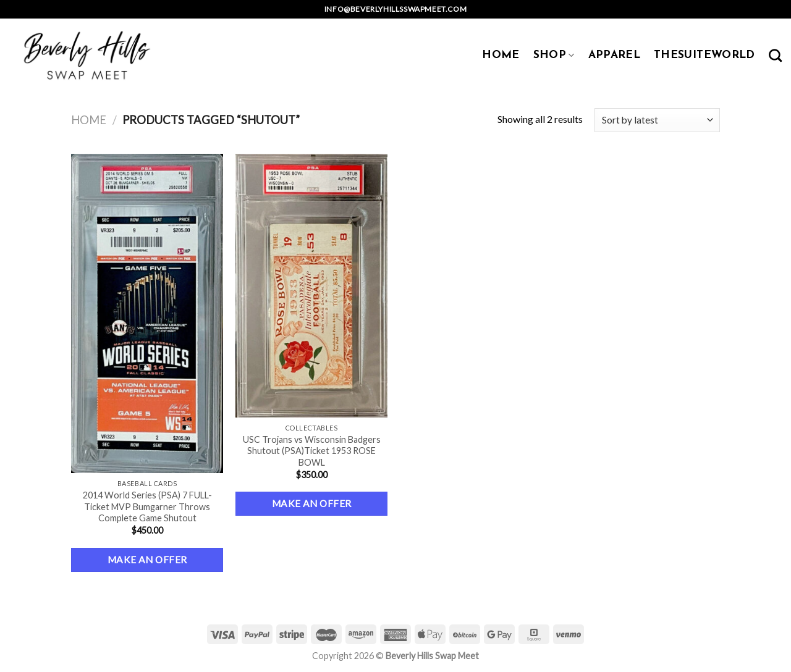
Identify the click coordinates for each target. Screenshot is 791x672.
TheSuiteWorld (704, 55)
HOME (501, 55)
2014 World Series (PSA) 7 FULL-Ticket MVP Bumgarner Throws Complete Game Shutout (147, 506)
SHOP (554, 55)
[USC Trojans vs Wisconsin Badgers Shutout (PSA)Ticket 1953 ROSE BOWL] (312, 286)
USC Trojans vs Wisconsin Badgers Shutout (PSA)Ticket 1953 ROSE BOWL (312, 451)
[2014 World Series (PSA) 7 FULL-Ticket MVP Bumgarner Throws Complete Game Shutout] (147, 313)
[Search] (775, 55)
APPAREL (614, 55)
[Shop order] (657, 120)
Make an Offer (147, 560)
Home (89, 120)
